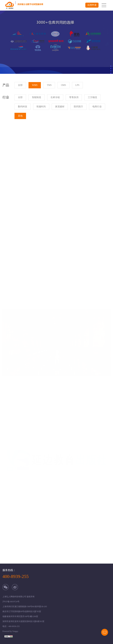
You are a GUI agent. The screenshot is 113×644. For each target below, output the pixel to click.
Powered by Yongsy (10, 631)
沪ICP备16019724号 (11, 602)
